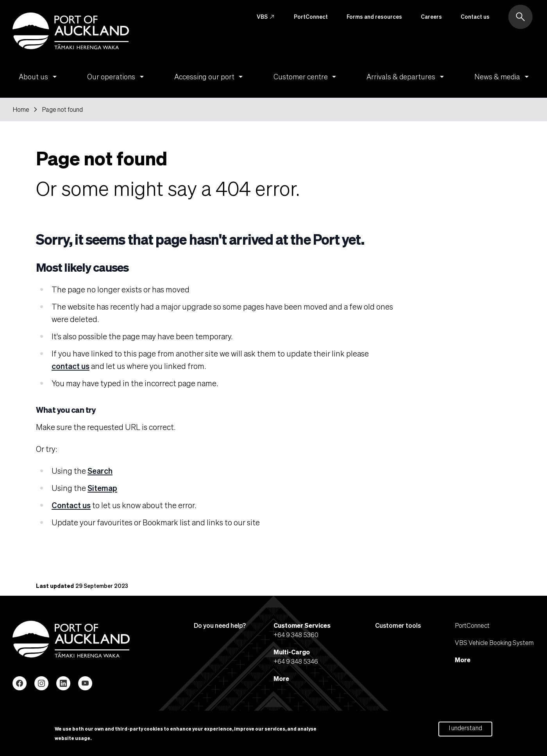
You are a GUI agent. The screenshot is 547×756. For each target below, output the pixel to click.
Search (100, 471)
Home (21, 109)
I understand (465, 730)
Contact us (475, 16)
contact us (71, 366)
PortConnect (311, 16)
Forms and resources (374, 16)
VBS (266, 17)
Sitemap (102, 488)
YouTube (85, 683)
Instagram (41, 683)
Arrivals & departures (407, 77)
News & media (503, 77)
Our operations (117, 77)
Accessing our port (210, 77)
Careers (431, 16)
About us (39, 77)
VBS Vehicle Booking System (494, 642)
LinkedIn (63, 683)
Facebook (20, 683)
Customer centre (306, 77)
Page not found (62, 109)
